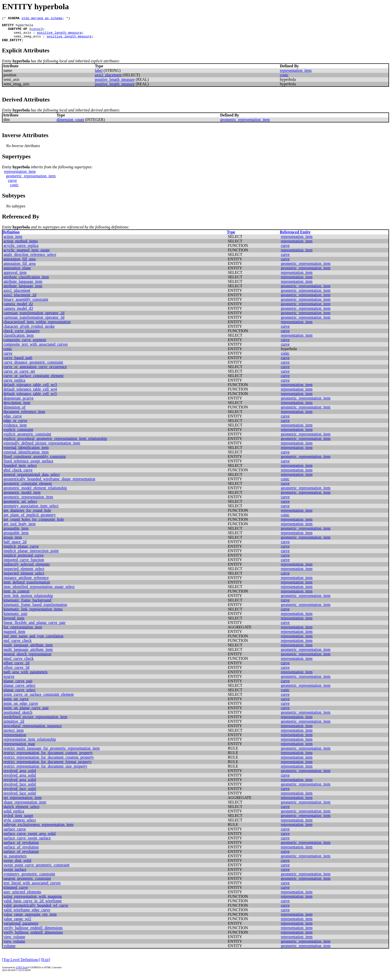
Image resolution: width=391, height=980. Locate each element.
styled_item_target (18, 820)
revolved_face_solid (20, 789)
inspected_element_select (24, 573)
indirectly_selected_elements (27, 569)
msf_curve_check (18, 645)
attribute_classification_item (26, 281)
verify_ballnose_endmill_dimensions (33, 932)
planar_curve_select (19, 690)
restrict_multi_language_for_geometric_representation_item (52, 753)
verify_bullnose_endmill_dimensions (33, 937)
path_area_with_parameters (26, 676)
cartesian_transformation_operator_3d (34, 322)
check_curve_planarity (22, 335)
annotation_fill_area (20, 263)
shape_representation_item (25, 807)
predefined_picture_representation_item (35, 721)
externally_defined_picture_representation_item (42, 447)
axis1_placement (17, 295)
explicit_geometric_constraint (27, 439)
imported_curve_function (24, 564)
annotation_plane (17, 272)
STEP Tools (22, 972)
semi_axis (22, 35)
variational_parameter (21, 928)
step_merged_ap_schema (42, 19)
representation (15, 739)
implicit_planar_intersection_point (31, 555)
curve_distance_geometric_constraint (33, 367)
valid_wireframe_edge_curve (27, 914)
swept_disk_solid (17, 865)
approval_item (15, 277)
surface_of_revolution (21, 847)
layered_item (14, 623)
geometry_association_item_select (31, 510)
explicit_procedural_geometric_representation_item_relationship (55, 443)
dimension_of (14, 412)
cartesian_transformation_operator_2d (34, 317)
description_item (17, 407)
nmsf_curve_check (19, 663)
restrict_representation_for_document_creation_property (49, 762)
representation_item (296, 75)
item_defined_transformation (27, 587)
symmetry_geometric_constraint (29, 878)
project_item (14, 735)
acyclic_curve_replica (21, 250)
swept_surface (15, 874)
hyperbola (24, 26)
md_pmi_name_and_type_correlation (33, 640)
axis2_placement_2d (20, 299)
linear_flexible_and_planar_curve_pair (35, 627)
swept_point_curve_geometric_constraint (37, 869)
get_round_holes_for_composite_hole (34, 524)
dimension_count (70, 124)
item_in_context (16, 596)
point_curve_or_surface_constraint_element (39, 699)
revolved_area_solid (20, 775)
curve (12, 185)
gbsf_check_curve (18, 474)
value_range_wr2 (17, 923)
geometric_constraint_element (28, 488)
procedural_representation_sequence (33, 730)
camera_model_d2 (18, 308)
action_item (13, 241)
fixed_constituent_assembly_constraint (35, 461)
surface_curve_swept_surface (27, 842)
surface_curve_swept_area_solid (30, 838)
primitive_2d (14, 726)
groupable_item (16, 533)
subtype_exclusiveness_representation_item (39, 829)
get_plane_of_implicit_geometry (30, 519)
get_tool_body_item (20, 528)
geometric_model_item (22, 497)
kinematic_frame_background (27, 605)
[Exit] (46, 964)
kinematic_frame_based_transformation (35, 609)
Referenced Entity (295, 237)
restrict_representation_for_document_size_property (45, 771)
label (99, 75)
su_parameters (15, 860)
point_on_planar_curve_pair (26, 712)
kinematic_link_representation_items (33, 614)
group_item (13, 542)
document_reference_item (24, 416)
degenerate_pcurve (19, 403)
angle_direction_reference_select (30, 259)
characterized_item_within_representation (37, 326)
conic (36, 31)
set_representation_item (23, 802)
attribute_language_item (23, 286)
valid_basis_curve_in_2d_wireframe (33, 905)
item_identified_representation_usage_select (39, 591)
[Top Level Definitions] (21, 964)
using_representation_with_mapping (33, 901)
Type (231, 237)
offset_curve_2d (16, 667)
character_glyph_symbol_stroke (29, 331)
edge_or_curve (15, 425)
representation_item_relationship (30, 744)
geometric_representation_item (245, 124)
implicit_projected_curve (24, 560)
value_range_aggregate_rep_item (30, 919)
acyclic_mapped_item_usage (27, 254)
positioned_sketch (18, 717)
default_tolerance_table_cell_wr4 (30, 394)
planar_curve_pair (18, 685)
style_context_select (20, 825)
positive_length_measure (59, 35)
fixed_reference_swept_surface (28, 465)
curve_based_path (18, 362)
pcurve (9, 681)
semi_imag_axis (27, 40)
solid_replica (14, 816)
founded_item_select (20, 470)
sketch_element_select (21, 811)
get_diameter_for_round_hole (27, 515)
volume (9, 950)
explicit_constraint (18, 434)
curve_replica (14, 385)
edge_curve (13, 421)
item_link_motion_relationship (28, 600)
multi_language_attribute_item (28, 649)
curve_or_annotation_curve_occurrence (35, 371)
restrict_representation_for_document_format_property (48, 766)
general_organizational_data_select (32, 479)
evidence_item (15, 430)
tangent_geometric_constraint (27, 883)
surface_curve (15, 833)
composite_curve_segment (25, 344)
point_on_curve (16, 703)
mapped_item (14, 636)
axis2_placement (108, 79)
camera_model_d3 (18, 313)
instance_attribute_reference (26, 582)
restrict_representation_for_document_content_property (48, 757)
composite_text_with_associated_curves (36, 349)
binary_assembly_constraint (26, 304)
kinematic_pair (15, 618)
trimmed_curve (16, 892)
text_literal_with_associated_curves (32, 887)
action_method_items (21, 245)
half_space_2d (15, 546)
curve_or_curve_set (19, 376)
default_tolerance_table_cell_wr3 (30, 389)
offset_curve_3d (16, 672)
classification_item (19, 340)
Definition (11, 237)
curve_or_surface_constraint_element (34, 380)
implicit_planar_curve (21, 551)
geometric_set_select (20, 506)
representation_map (19, 748)
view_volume (14, 941)
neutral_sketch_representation (27, 658)
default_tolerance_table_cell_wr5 (30, 398)
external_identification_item (26, 452)
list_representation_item (23, 632)
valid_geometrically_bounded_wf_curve (36, 910)
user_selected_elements (22, 896)
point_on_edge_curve (21, 708)
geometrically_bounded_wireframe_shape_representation (49, 483)
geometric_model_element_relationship (35, 492)
